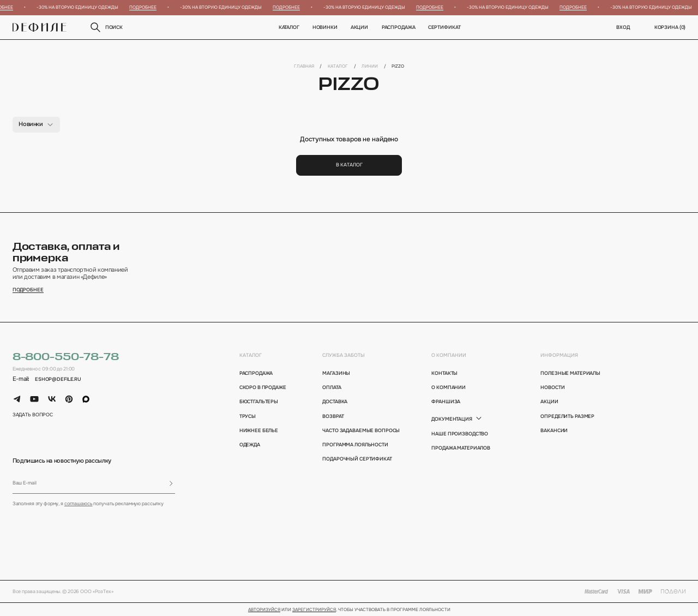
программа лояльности (355, 445)
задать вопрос (33, 415)
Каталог (288, 27)
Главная (304, 66)
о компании (449, 355)
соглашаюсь (79, 504)
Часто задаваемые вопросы (359, 430)
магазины (336, 373)
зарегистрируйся (314, 610)
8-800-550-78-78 (66, 357)
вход (623, 27)
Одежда (250, 445)
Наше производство (460, 434)
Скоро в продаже (263, 387)
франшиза (446, 402)
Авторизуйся (264, 610)
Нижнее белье (259, 430)
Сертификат (444, 27)
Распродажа (398, 27)
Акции (359, 27)
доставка (335, 402)
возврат (333, 416)
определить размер (567, 416)
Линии (370, 66)
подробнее (28, 290)
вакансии (554, 430)
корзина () (670, 27)
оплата (332, 387)
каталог (251, 355)
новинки (325, 27)
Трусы (248, 416)
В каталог (349, 165)
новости (552, 387)
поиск (106, 27)
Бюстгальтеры (259, 402)
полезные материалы (570, 373)
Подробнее (145, 7)
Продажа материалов (461, 448)
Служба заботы (344, 355)
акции (549, 402)
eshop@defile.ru (58, 379)
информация (559, 355)
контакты (444, 373)
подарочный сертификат (357, 459)
